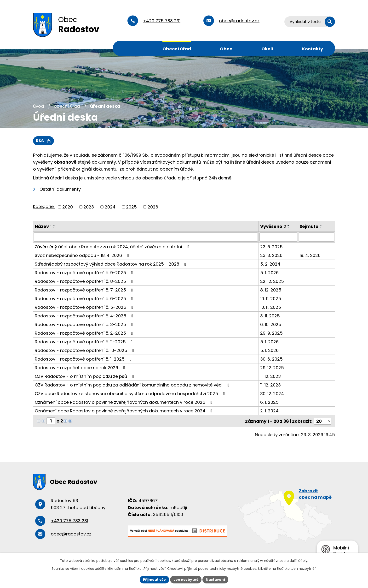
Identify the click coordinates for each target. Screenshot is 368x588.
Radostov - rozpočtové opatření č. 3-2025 (85, 324)
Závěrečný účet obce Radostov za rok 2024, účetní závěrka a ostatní (113, 247)
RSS (44, 141)
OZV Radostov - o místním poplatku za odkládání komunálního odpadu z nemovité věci (133, 385)
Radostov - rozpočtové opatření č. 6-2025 (85, 299)
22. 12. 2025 (272, 281)
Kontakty (313, 49)
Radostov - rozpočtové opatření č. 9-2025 (85, 273)
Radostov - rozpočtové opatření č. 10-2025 (85, 350)
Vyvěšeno (273, 226)
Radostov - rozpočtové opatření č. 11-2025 (85, 342)
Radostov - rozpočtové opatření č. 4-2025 (85, 316)
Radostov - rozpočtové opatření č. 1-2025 (84, 359)
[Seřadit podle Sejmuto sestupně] (321, 227)
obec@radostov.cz (239, 21)
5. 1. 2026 (269, 273)
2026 (153, 207)
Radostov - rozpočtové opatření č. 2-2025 (85, 333)
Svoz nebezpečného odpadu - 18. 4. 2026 (83, 255)
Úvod (129, 48)
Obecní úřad (177, 49)
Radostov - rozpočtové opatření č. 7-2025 (85, 290)
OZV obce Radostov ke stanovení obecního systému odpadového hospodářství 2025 (131, 394)
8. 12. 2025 (271, 290)
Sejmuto (309, 226)
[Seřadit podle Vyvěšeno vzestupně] (289, 225)
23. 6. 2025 (271, 247)
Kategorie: (44, 206)
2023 (89, 207)
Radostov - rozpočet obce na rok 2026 (81, 368)
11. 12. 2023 (270, 376)
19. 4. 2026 (310, 255)
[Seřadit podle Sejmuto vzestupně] (321, 225)
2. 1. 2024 (269, 411)
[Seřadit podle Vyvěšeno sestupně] (289, 227)
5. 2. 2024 (270, 264)
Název (43, 226)
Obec (226, 49)
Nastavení (216, 579)
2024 (110, 207)
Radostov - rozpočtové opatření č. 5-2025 (85, 307)
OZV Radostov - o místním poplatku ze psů (85, 376)
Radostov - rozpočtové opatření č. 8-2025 (85, 281)
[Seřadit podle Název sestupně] (54, 227)
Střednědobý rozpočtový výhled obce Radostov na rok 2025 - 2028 (111, 264)
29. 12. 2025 (272, 368)
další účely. (299, 561)
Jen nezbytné (186, 579)
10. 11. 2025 (271, 299)
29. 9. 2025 (271, 333)
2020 (68, 207)
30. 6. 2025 (271, 359)
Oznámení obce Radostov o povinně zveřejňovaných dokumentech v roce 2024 (124, 411)
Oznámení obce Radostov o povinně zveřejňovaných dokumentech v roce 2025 (124, 402)
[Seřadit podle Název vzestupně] (54, 225)
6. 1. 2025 (269, 402)
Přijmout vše (154, 579)
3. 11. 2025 (270, 316)
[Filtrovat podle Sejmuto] (316, 237)
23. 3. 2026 (271, 255)
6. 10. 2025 (271, 324)
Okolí (267, 49)
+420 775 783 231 (162, 21)
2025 (131, 207)
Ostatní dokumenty (60, 189)
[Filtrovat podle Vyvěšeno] (278, 237)
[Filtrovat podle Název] (146, 237)
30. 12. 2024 (272, 394)
